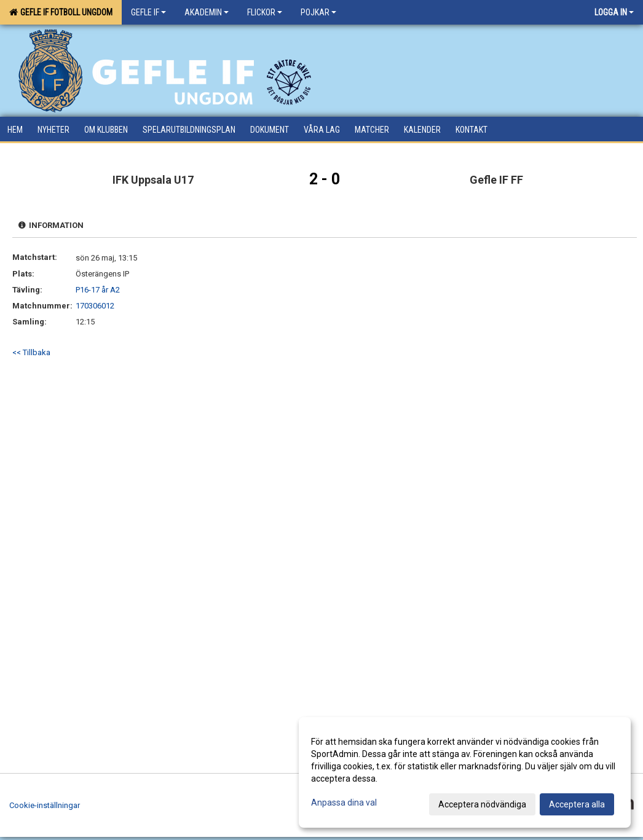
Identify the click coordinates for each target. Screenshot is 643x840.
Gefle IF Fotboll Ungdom (61, 12)
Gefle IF (148, 12)
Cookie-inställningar (45, 805)
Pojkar (318, 12)
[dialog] (465, 772)
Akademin (207, 12)
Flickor (265, 12)
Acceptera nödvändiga (482, 804)
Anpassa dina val (344, 803)
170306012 (95, 306)
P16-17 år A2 (98, 290)
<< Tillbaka (31, 352)
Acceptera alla (577, 804)
